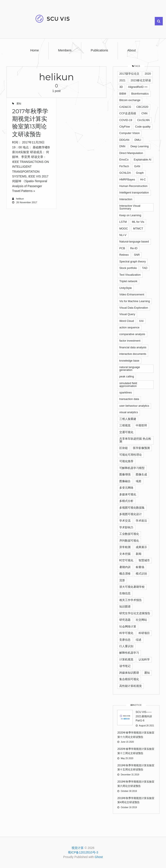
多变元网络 (126, 488)
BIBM (123, 94)
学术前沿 (141, 521)
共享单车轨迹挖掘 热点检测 (135, 440)
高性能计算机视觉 (131, 686)
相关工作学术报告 (131, 600)
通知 (19, 103)
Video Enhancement (132, 294)
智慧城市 (144, 560)
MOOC (124, 228)
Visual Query (127, 314)
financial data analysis (133, 347)
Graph (140, 173)
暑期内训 (125, 567)
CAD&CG (125, 107)
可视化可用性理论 (131, 455)
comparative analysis (132, 334)
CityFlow (125, 127)
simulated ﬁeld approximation (128, 385)
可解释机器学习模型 (132, 468)
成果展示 (141, 547)
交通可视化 (126, 432)
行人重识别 (126, 646)
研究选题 (125, 620)
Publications (99, 50)
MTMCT (138, 228)
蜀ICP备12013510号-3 (83, 852)
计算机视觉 (126, 659)
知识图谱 (125, 607)
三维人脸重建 (128, 419)
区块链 (124, 448)
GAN (137, 166)
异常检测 (125, 547)
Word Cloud (127, 321)
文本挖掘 (125, 554)
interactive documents (133, 354)
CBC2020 (142, 107)
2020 (148, 74)
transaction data (129, 399)
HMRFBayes (127, 179)
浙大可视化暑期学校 (132, 587)
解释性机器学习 (129, 653)
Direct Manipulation (131, 153)
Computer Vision (129, 133)
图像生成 (141, 474)
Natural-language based (134, 242)
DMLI (138, 140)
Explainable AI (143, 160)
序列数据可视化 (129, 541)
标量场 (140, 567)
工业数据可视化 (129, 534)
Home (35, 50)
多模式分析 (126, 501)
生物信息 (125, 593)
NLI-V (123, 235)
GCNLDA (125, 173)
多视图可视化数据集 (132, 508)
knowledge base (129, 361)
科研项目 (144, 633)
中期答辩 (141, 425)
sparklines (126, 392)
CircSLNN (143, 120)
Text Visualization (130, 275)
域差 (139, 481)
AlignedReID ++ (138, 87)
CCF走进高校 (128, 113)
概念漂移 (125, 574)
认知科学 (144, 659)
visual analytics (129, 412)
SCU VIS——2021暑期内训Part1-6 (144, 716)
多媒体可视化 (128, 494)
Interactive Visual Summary (130, 207)
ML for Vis (138, 222)
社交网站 (141, 620)
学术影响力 (126, 527)
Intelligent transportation (134, 192)
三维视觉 (125, 425)
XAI (141, 321)
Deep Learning (140, 146)
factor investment (130, 341)
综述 (139, 640)
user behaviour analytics (134, 406)
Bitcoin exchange (130, 100)
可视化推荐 (126, 461)
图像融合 (125, 481)
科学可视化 (126, 633)
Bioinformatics (140, 94)
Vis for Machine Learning (135, 301)
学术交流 (125, 521)
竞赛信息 (125, 640)
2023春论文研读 (141, 80)
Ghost (99, 857)
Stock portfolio (128, 268)
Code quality (143, 127)
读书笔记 (125, 666)
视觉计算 (78, 848)
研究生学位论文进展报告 (135, 613)
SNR (137, 255)
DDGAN (124, 140)
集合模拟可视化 (129, 679)
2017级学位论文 (129, 74)
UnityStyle (126, 288)
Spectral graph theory (132, 261)
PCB (122, 248)
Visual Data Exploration (134, 308)
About (132, 50)
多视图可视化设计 (131, 514)
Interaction (126, 199)
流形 (122, 580)
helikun (20, 199)
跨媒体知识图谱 (129, 673)
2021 (122, 80)
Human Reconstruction (133, 186)
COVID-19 (126, 120)
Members (65, 50)
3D (121, 87)
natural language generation (130, 368)
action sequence (129, 327)
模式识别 (141, 574)
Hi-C (143, 179)
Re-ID (134, 248)
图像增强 (125, 474)
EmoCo (124, 160)
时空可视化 (126, 560)
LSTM (123, 222)
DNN (122, 146)
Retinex (124, 255)
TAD (145, 268)
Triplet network (128, 281)
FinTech (124, 166)
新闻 (139, 554)
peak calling (127, 376)
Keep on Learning (130, 215)
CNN (144, 113)
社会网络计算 (128, 626)
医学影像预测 (141, 448)
